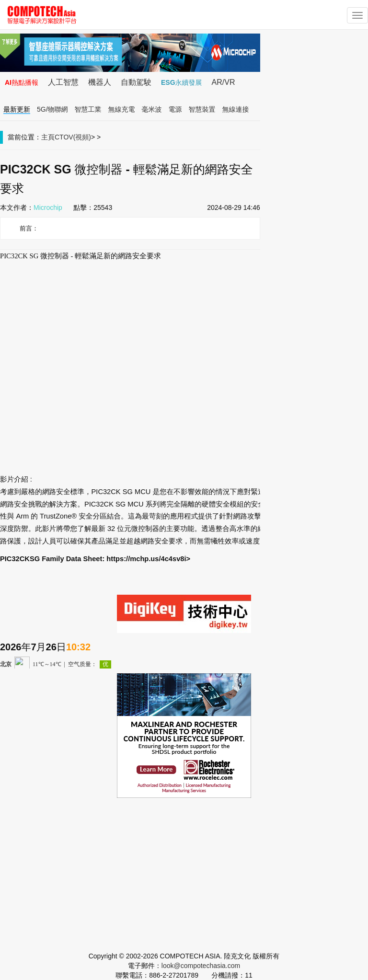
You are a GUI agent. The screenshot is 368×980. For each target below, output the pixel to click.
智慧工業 (88, 109)
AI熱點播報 (22, 82)
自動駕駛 (136, 82)
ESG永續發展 (182, 82)
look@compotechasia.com (201, 966)
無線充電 (122, 109)
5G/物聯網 (52, 109)
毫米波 (152, 109)
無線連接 (236, 109)
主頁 (48, 137)
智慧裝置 (202, 109)
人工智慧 (63, 82)
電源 (175, 109)
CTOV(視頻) (73, 137)
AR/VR (224, 82)
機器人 (100, 82)
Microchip (48, 208)
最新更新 (17, 109)
